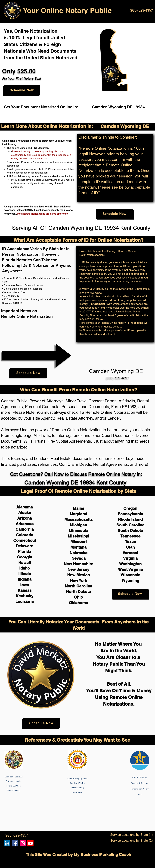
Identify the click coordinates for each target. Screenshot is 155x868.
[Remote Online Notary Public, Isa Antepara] (23, 843)
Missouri (79, 542)
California (25, 529)
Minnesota (79, 531)
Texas (130, 542)
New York (79, 580)
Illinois (25, 574)
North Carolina (79, 586)
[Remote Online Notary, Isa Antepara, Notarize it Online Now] (15, 843)
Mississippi (79, 536)
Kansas (25, 590)
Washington (130, 564)
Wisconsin (130, 575)
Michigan (78, 525)
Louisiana (25, 601)
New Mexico (79, 575)
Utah (130, 547)
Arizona (25, 518)
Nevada (79, 558)
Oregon (130, 508)
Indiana (25, 579)
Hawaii (25, 563)
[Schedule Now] (22, 90)
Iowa (25, 585)
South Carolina (130, 525)
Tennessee (130, 536)
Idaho (25, 568)
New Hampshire (79, 564)
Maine (79, 508)
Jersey (83, 569)
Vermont (130, 553)
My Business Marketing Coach (102, 855)
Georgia (25, 557)
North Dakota (78, 592)
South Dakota (130, 531)
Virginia (130, 558)
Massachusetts (79, 519)
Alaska (25, 513)
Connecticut (25, 540)
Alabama (25, 507)
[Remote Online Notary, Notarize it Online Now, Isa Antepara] (7, 843)
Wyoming (130, 580)
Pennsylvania (130, 514)
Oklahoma (78, 603)
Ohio (78, 597)
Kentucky (25, 596)
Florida (25, 551)
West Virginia (130, 569)
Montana (78, 547)
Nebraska (79, 553)
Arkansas (25, 524)
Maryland (78, 514)
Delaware (25, 546)
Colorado (25, 535)
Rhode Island (130, 519)
